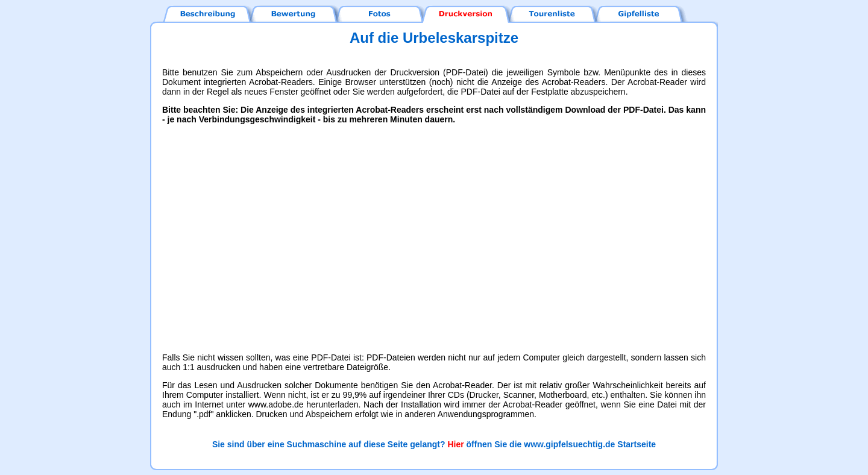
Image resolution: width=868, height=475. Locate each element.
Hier (455, 444)
